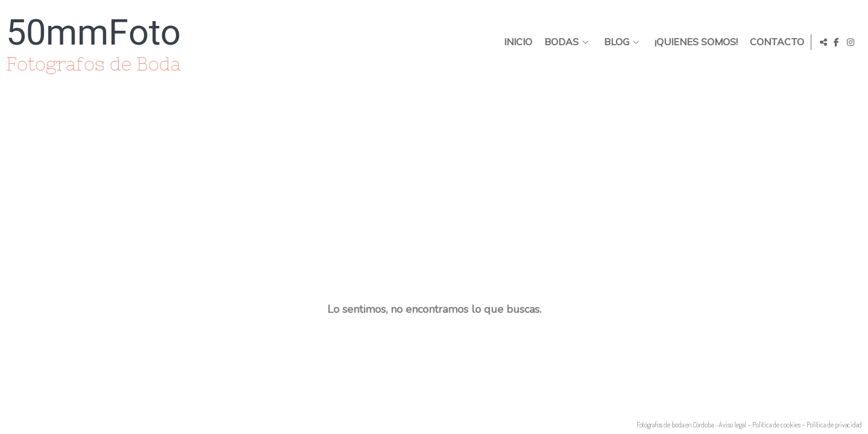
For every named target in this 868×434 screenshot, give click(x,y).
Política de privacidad (834, 425)
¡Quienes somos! (694, 42)
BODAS (559, 42)
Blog (614, 42)
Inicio (516, 42)
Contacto (775, 42)
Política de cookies (776, 425)
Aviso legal (733, 425)
